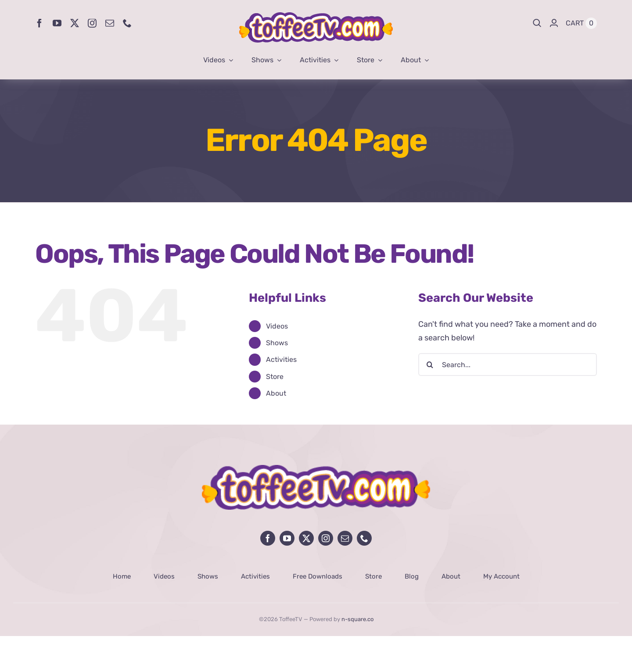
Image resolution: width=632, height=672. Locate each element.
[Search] (537, 23)
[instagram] (92, 23)
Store (275, 377)
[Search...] (508, 365)
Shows (277, 343)
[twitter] (75, 23)
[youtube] (57, 23)
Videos (277, 326)
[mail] (110, 23)
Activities (281, 359)
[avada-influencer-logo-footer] (316, 469)
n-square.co (357, 619)
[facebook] (39, 23)
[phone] (127, 23)
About (276, 393)
